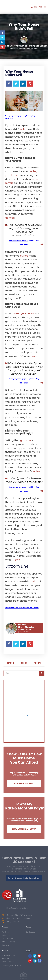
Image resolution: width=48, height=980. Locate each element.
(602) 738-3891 (40, 7)
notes (37, 471)
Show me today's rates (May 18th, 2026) (22, 607)
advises (10, 218)
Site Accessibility (8, 942)
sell (22, 129)
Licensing (6, 945)
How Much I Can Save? (24, 829)
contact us (30, 932)
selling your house (23, 314)
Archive (38, 663)
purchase (6, 932)
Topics (24, 663)
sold (18, 560)
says (34, 356)
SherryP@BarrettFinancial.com (19, 918)
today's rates (7, 939)
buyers (24, 256)
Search (10, 663)
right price (25, 440)
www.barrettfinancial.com (17, 908)
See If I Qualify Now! (24, 783)
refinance (6, 935)
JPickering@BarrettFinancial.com (20, 915)
